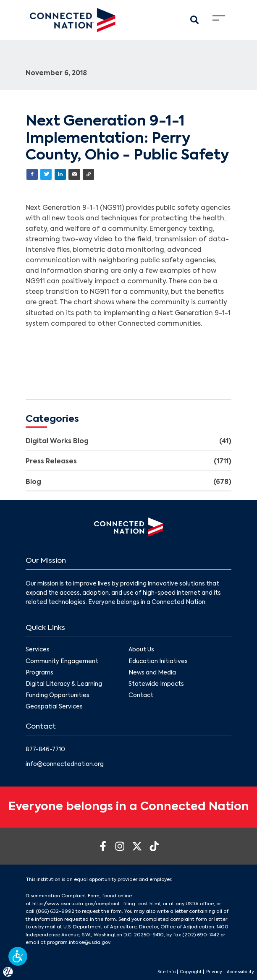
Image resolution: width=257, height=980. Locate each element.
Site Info (167, 972)
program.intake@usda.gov (79, 943)
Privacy (214, 972)
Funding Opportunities (58, 696)
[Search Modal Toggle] (194, 20)
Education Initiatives (158, 662)
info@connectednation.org (65, 764)
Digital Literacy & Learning (64, 684)
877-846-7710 (45, 750)
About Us (141, 650)
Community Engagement (62, 662)
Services (38, 650)
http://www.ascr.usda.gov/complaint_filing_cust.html (96, 904)
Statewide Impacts (156, 684)
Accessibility (240, 972)
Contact (141, 696)
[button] (18, 956)
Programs (39, 673)
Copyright (191, 972)
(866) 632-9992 (55, 912)
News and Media (152, 673)
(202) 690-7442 (201, 935)
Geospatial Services (54, 707)
